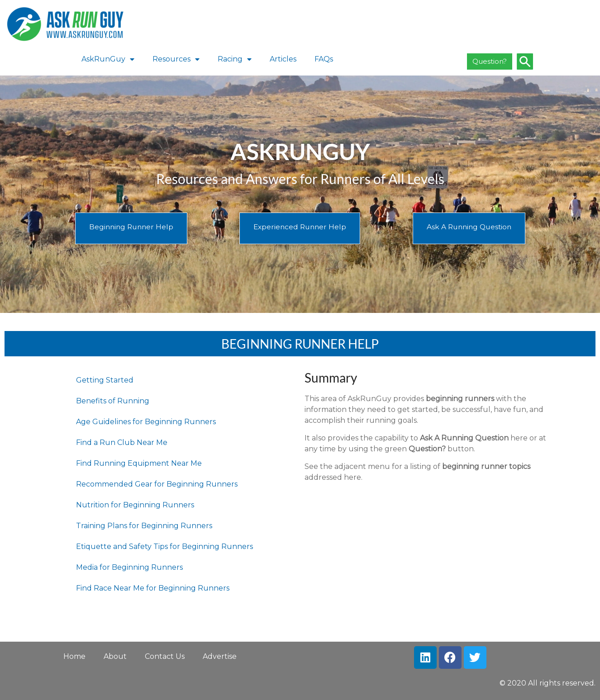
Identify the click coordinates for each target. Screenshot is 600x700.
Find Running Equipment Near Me (139, 463)
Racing (235, 59)
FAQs (324, 59)
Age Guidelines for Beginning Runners (146, 422)
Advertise (220, 656)
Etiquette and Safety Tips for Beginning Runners (164, 546)
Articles (283, 59)
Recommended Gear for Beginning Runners (157, 484)
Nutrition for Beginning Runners (135, 505)
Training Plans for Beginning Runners (144, 526)
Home (74, 656)
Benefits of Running (113, 401)
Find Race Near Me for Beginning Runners (153, 588)
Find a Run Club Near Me (122, 442)
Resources (176, 59)
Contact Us (165, 656)
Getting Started (105, 380)
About (115, 656)
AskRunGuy (108, 59)
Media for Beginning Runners (129, 567)
